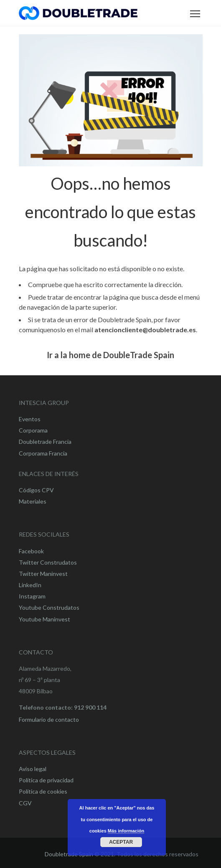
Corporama (33, 430)
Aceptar (121, 842)
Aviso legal (33, 769)
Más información (126, 831)
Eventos (30, 419)
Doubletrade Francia (45, 442)
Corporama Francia (43, 453)
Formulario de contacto (49, 719)
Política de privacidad (46, 780)
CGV (25, 803)
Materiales (33, 501)
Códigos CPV (36, 490)
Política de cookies (43, 791)
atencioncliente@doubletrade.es (145, 330)
